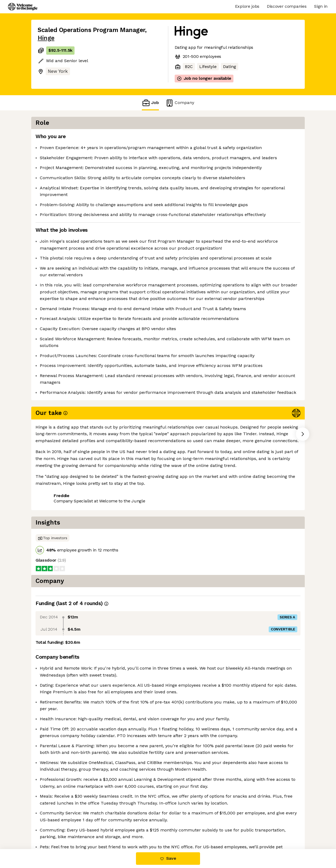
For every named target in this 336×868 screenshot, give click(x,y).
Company (180, 103)
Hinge (46, 38)
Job (150, 103)
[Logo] (23, 7)
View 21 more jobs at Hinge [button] (103, 577)
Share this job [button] (52, 577)
